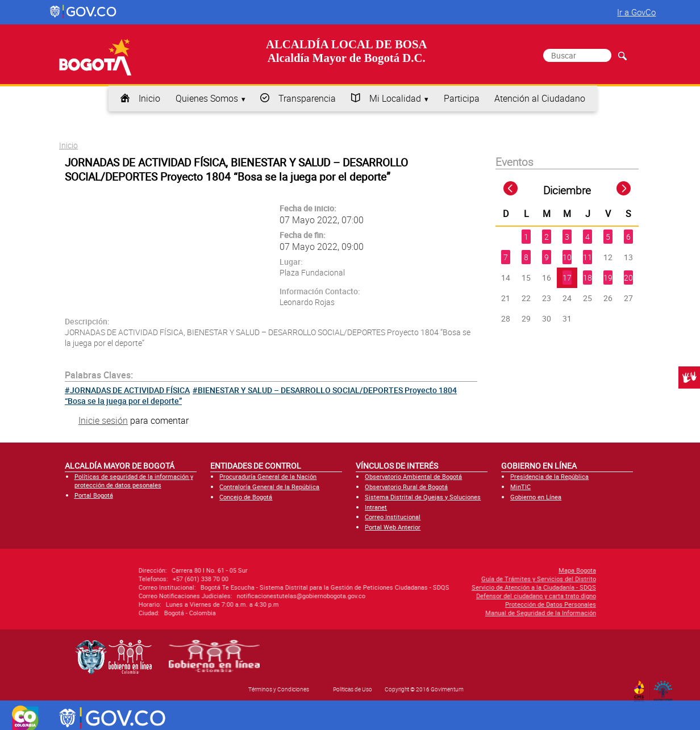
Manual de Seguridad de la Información (463, 613)
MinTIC (520, 487)
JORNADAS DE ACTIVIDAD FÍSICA (130, 390)
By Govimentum (666, 687)
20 (628, 278)
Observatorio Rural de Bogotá (406, 487)
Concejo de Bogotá (246, 497)
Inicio (149, 98)
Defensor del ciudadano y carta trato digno (458, 596)
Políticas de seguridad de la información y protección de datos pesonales (134, 481)
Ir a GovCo (636, 12)
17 (567, 278)
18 (587, 278)
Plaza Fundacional (312, 272)
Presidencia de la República (549, 476)
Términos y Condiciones (279, 689)
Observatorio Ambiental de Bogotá (413, 476)
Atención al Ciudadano (540, 98)
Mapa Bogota (499, 570)
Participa (462, 98)
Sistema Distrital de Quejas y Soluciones (423, 497)
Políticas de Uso (353, 689)
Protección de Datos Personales (473, 604)
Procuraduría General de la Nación (268, 476)
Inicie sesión (103, 420)
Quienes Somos (207, 98)
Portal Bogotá (94, 495)
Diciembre (567, 190)
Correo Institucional (393, 517)
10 (567, 257)
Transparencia (307, 98)
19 (608, 278)
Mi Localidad (395, 98)
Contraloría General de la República (269, 487)
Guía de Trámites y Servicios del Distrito (461, 579)
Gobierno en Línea (536, 497)
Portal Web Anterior (393, 527)
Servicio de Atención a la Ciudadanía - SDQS (456, 587)
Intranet (376, 507)
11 (587, 257)
